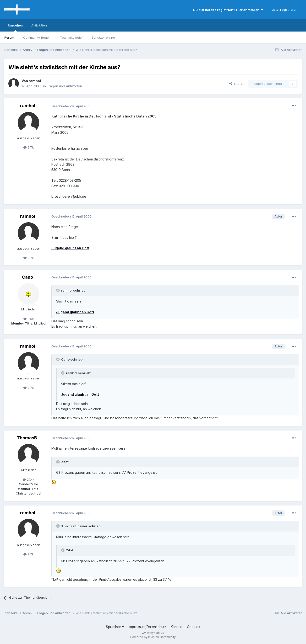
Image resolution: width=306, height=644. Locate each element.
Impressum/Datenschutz (147, 627)
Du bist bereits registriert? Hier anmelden (228, 10)
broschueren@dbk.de (69, 196)
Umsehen (15, 27)
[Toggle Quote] (58, 290)
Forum (9, 37)
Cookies (194, 627)
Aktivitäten (39, 25)
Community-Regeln (37, 37)
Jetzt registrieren (285, 10)
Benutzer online (103, 37)
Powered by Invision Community (153, 637)
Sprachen (115, 627)
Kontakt (177, 627)
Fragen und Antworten (64, 86)
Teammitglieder (71, 37)
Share (236, 84)
